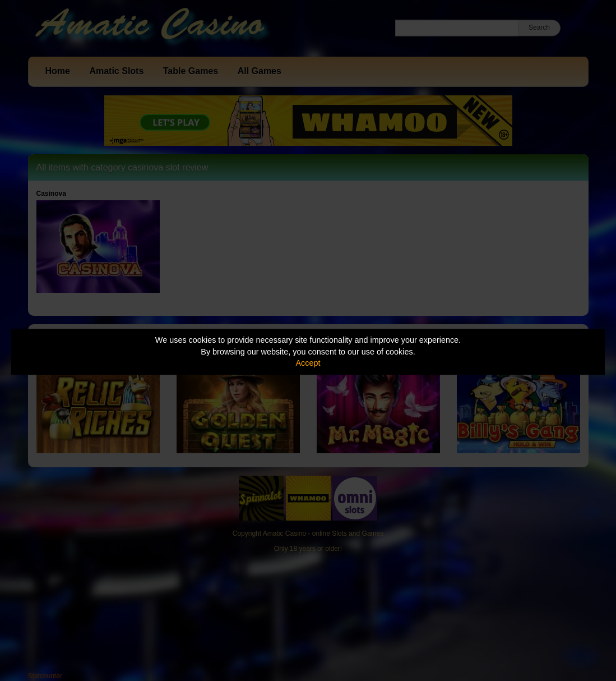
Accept (308, 363)
